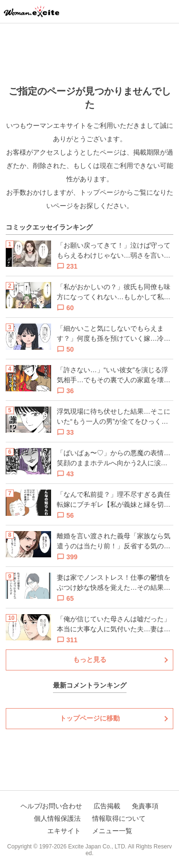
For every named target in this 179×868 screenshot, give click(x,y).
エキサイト (64, 831)
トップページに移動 (90, 718)
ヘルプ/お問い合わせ (52, 806)
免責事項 (145, 806)
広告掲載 (107, 806)
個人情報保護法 (57, 818)
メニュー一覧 (112, 831)
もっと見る (90, 659)
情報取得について (119, 818)
